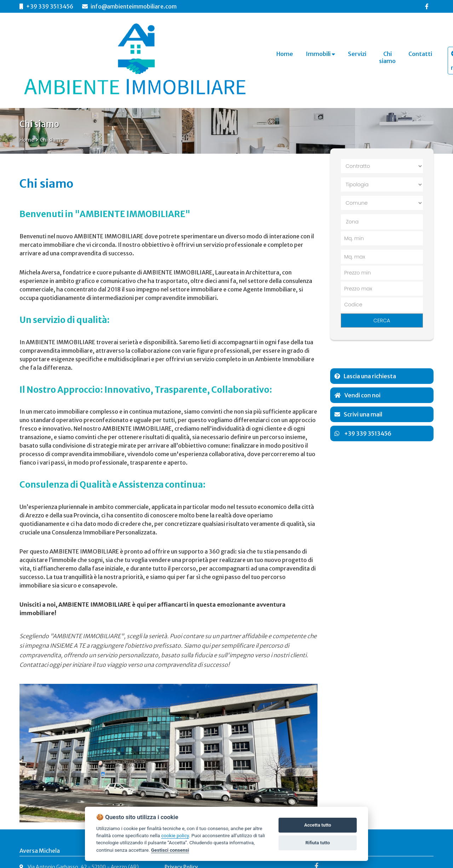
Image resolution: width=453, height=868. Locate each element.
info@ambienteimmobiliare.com (129, 6)
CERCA (382, 320)
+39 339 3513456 (50, 6)
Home (27, 140)
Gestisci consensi (170, 850)
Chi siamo (52, 140)
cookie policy (175, 835)
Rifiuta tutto (318, 843)
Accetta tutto (317, 825)
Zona (352, 222)
